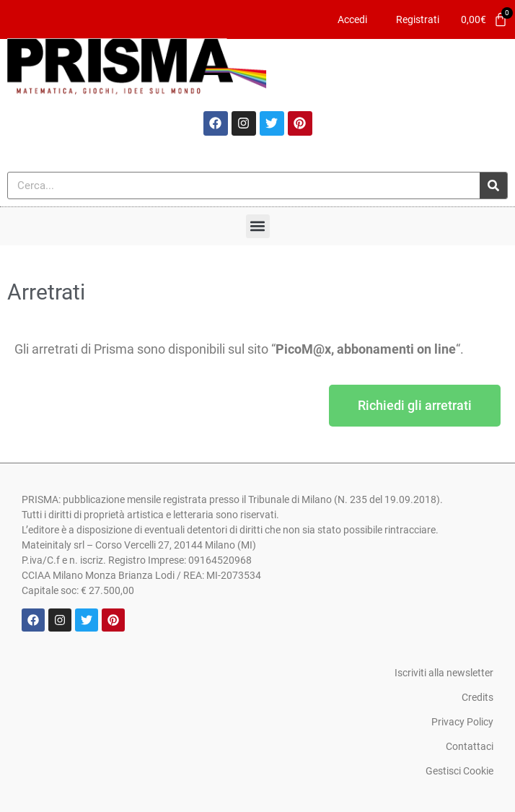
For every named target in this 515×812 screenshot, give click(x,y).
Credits (477, 697)
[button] (258, 226)
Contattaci (470, 746)
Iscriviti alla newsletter (444, 673)
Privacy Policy (462, 722)
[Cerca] (493, 185)
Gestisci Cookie (459, 771)
